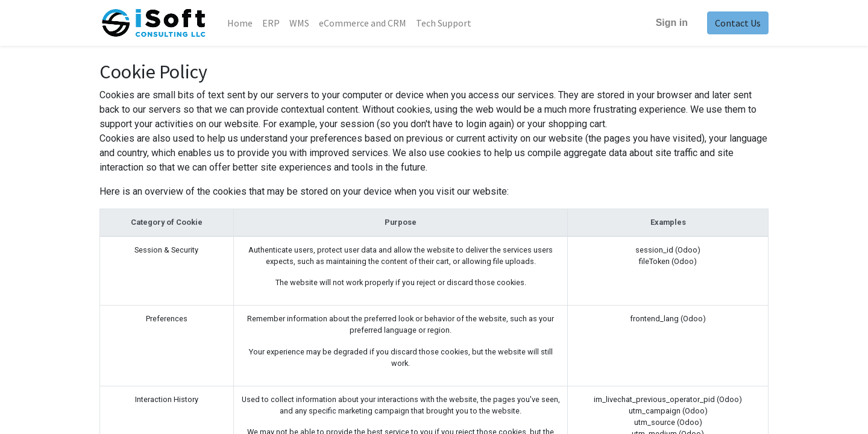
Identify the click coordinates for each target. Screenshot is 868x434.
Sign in (672, 23)
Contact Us (738, 23)
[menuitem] (240, 23)
